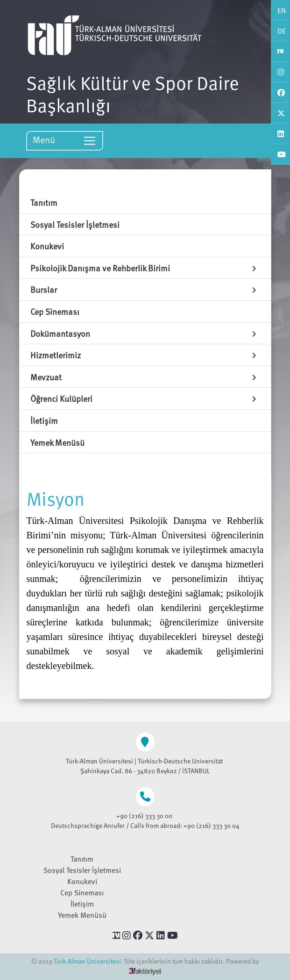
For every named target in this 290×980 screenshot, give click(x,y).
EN (282, 10)
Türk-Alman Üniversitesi (87, 961)
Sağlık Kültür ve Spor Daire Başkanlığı (133, 94)
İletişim (82, 904)
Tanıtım (82, 859)
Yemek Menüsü (82, 915)
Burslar (145, 289)
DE (282, 31)
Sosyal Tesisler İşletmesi (82, 870)
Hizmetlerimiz (145, 355)
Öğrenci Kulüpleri (145, 398)
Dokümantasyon (145, 333)
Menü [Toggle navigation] (65, 140)
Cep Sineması (82, 893)
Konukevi (82, 881)
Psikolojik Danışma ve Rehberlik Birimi (145, 268)
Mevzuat (145, 377)
